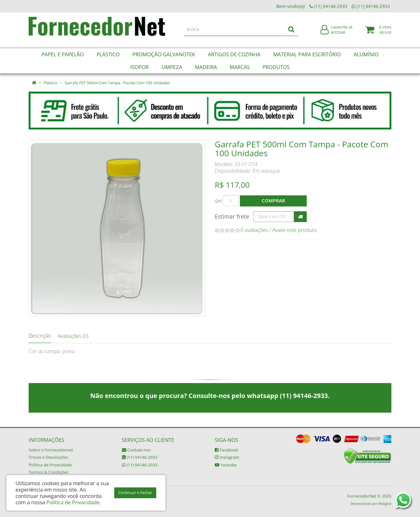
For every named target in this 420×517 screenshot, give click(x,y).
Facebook (226, 450)
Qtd (218, 201)
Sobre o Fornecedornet (51, 450)
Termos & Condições (49, 472)
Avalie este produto (294, 230)
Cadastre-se (342, 31)
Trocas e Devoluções (48, 457)
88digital (385, 504)
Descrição (40, 336)
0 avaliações (254, 230)
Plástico (50, 83)
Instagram (227, 457)
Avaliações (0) (73, 336)
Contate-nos (136, 450)
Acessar (338, 36)
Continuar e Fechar (135, 493)
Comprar (273, 200)
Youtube (226, 465)
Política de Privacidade (50, 465)
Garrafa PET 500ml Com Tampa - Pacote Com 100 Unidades (117, 83)
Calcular (300, 217)
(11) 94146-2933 (140, 457)
